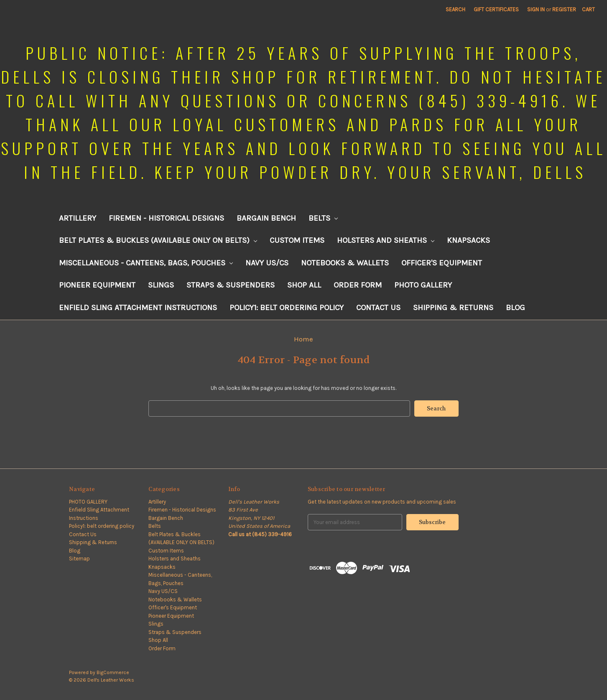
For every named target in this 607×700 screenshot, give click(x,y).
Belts (323, 218)
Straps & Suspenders (231, 285)
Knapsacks (468, 240)
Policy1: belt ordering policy (287, 308)
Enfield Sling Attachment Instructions (138, 308)
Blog (515, 308)
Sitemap (79, 559)
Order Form (358, 285)
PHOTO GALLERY (423, 285)
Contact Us (378, 308)
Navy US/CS (267, 263)
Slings (161, 285)
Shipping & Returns (453, 308)
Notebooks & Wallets (345, 263)
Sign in (536, 9)
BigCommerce (113, 672)
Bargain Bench (266, 218)
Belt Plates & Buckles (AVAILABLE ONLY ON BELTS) (158, 240)
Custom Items (297, 240)
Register (564, 9)
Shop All (304, 285)
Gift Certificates (496, 9)
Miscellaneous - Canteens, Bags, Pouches (146, 263)
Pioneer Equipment (97, 285)
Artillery (78, 218)
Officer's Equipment (442, 263)
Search (455, 9)
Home (303, 339)
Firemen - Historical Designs (166, 218)
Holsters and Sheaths (386, 240)
